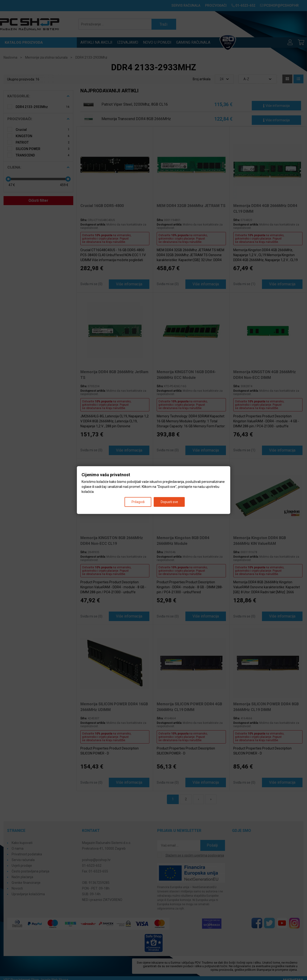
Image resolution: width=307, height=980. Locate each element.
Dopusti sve (169, 502)
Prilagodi (138, 502)
